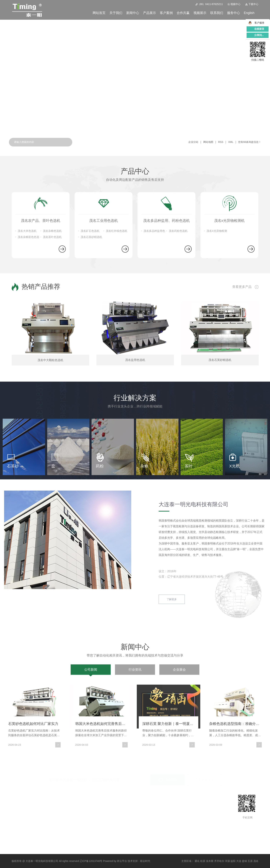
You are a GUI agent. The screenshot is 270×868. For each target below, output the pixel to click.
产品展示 (149, 13)
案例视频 (82, 823)
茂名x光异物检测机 (55, 823)
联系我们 (217, 13)
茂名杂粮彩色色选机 (28, 344)
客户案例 (166, 13)
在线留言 (205, 780)
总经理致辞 (18, 811)
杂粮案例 (82, 817)
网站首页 (99, 13)
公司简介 (17, 805)
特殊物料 (82, 811)
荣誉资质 (17, 817)
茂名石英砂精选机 (91, 343)
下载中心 (252, 4)
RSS (221, 142)
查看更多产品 (245, 363)
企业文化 (17, 823)
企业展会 (179, 792)
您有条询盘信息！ (250, 142)
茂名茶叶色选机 (52, 343)
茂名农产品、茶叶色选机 (58, 805)
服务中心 (234, 13)
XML (231, 142)
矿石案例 (82, 805)
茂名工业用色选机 (54, 811)
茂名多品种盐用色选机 (154, 338)
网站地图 (209, 142)
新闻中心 (133, 13)
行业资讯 (135, 792)
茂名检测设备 (52, 830)
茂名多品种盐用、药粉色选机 (61, 817)
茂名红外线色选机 (117, 337)
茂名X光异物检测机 (217, 338)
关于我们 (116, 13)
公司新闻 (91, 792)
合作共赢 (183, 13)
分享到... (259, 35)
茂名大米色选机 (27, 337)
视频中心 (234, 4)
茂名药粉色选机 (178, 337)
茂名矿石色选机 (90, 337)
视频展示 (200, 13)
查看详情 (54, 95)
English (249, 13)
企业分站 (193, 142)
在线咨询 (168, 780)
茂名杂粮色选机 (52, 337)
